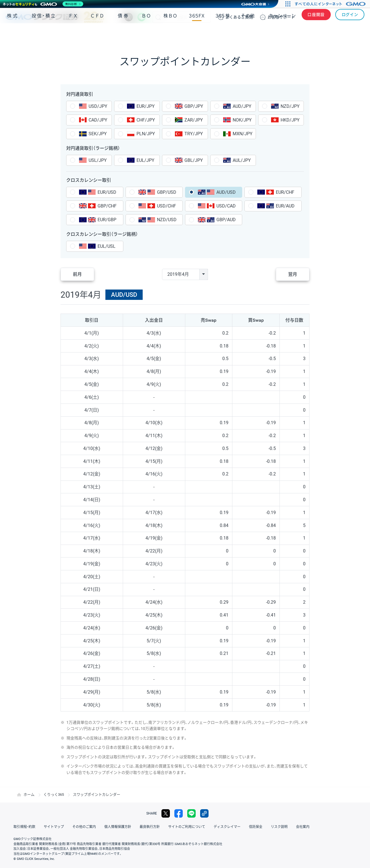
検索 (158, 17)
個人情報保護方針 (118, 827)
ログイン (350, 17)
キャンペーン (282, 33)
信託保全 (256, 827)
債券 (124, 33)
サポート (281, 17)
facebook (179, 813)
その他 (248, 33)
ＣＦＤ (97, 33)
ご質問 (239, 17)
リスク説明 (279, 827)
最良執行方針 (150, 827)
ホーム (29, 795)
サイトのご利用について (187, 827)
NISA (357, 33)
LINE (142, 17)
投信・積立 (44, 33)
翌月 (293, 274)
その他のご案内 (84, 827)
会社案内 (303, 827)
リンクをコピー (204, 813)
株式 (13, 33)
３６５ (223, 33)
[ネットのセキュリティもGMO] (43, 4)
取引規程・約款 (24, 827)
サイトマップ (54, 827)
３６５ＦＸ (197, 33)
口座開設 (316, 17)
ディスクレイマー (227, 827)
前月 (77, 274)
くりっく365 (54, 795)
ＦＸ (73, 33)
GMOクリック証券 (55, 17)
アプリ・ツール (322, 33)
